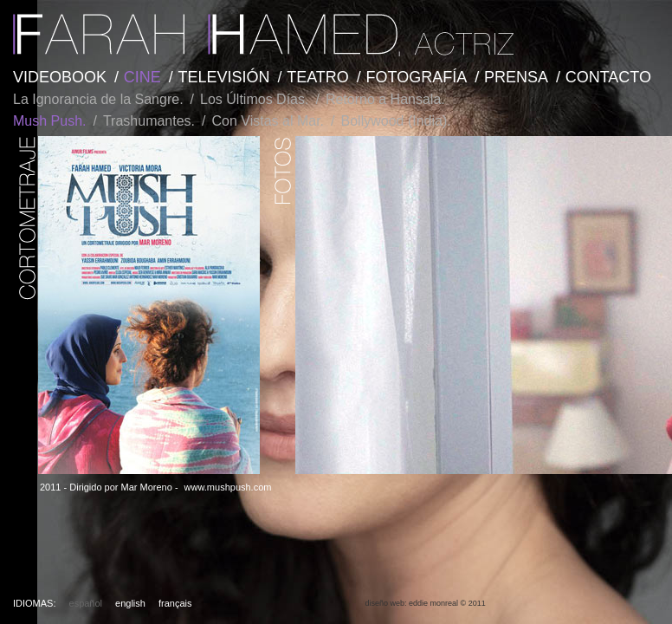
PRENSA (516, 77)
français (175, 603)
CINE (142, 77)
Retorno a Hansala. (385, 99)
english (130, 603)
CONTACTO (608, 77)
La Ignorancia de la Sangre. (98, 99)
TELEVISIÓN (223, 77)
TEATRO (318, 77)
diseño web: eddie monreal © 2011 (425, 603)
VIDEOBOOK (60, 77)
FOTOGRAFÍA (417, 77)
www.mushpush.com (228, 487)
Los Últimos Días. (254, 99)
